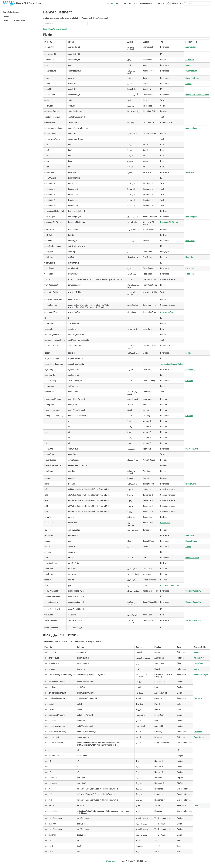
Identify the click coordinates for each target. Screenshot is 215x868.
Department (190, 172)
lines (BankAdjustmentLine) (55, 29)
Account (198, 652)
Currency (189, 381)
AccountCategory (201, 674)
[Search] (197, 3)
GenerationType (167, 312)
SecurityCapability (193, 591)
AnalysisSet (190, 47)
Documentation (146, 3)
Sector (188, 547)
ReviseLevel (165, 523)
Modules (109, 3)
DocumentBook (192, 78)
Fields (7, 16)
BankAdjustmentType (169, 585)
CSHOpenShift (192, 449)
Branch (188, 84)
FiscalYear (190, 274)
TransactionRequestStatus (172, 364)
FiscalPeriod (191, 268)
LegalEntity (190, 369)
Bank (188, 65)
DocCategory (191, 217)
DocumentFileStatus (169, 222)
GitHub (160, 3)
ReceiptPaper (191, 541)
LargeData (190, 60)
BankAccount (191, 71)
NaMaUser (190, 241)
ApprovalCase (191, 128)
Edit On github (113, 861)
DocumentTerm (192, 558)
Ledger (188, 353)
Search (118, 3)
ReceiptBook (191, 484)
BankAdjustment (11, 12)
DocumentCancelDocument (197, 95)
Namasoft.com (130, 3)
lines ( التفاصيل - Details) (14, 20)
